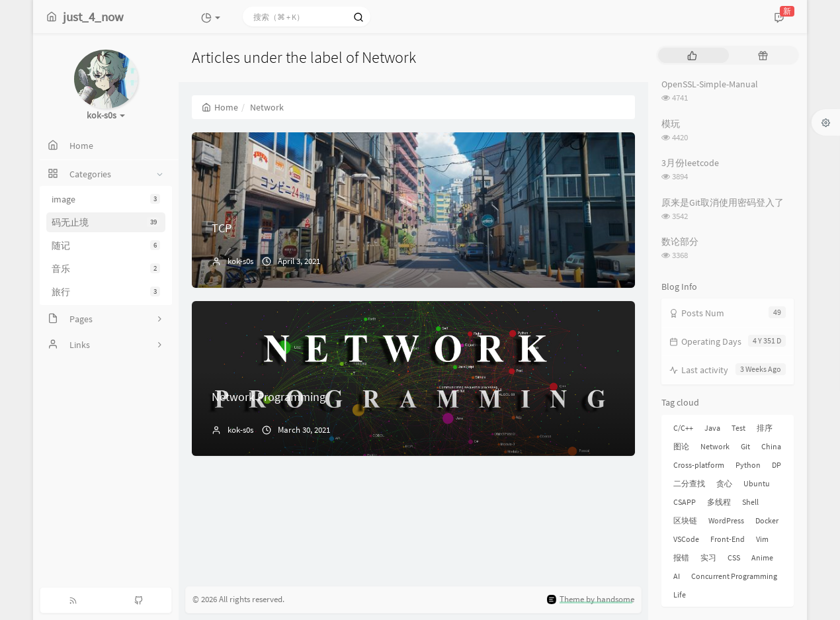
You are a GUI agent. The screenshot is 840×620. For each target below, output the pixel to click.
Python (748, 465)
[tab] (692, 55)
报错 (681, 557)
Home (220, 107)
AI (677, 576)
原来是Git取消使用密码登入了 (723, 202)
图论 (681, 446)
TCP (222, 228)
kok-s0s (240, 261)
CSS (734, 557)
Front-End (728, 539)
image (106, 199)
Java (712, 428)
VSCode (686, 539)
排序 (765, 428)
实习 (708, 557)
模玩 (671, 124)
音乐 (106, 269)
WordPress (726, 520)
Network (715, 446)
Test (738, 428)
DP (777, 465)
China (771, 446)
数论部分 (680, 242)
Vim (762, 539)
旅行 (106, 292)
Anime (762, 557)
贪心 (724, 483)
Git (745, 446)
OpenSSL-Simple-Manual (710, 84)
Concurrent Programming (734, 576)
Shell (750, 502)
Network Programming (269, 397)
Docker (767, 520)
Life (680, 595)
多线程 (719, 502)
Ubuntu (757, 483)
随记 (106, 245)
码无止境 (106, 222)
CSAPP (685, 502)
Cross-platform (699, 465)
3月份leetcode (690, 163)
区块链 (685, 520)
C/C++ (683, 428)
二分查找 (689, 483)
